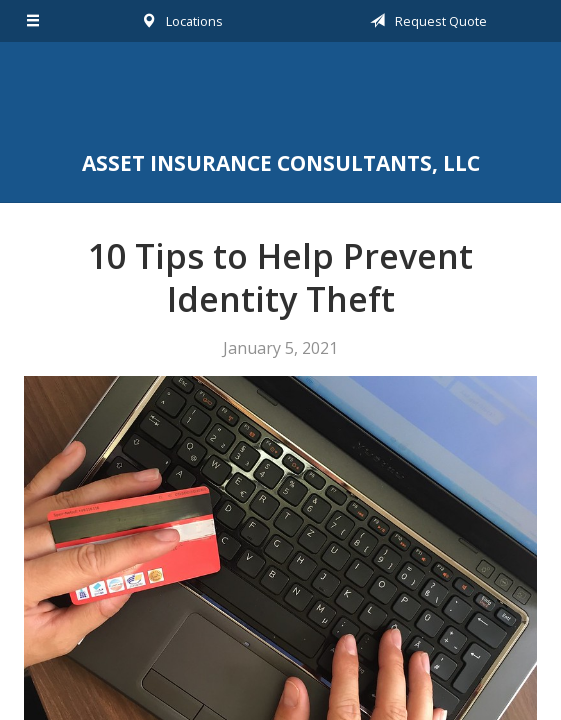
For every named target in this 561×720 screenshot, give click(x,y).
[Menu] (34, 21)
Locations (178, 21)
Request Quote (425, 21)
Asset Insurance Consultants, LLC (280, 99)
